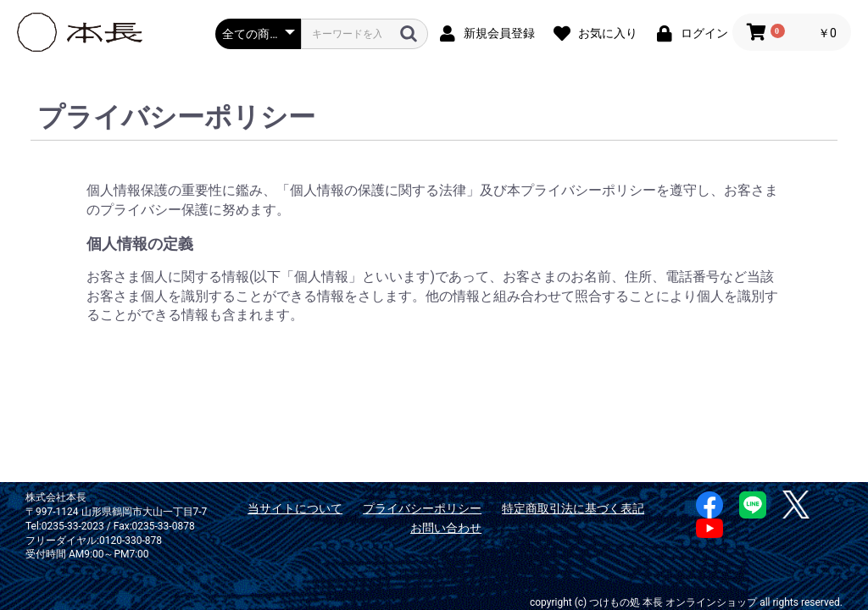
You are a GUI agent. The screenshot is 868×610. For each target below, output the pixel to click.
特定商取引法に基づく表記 (573, 508)
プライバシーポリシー (422, 508)
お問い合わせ (446, 528)
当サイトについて (295, 508)
